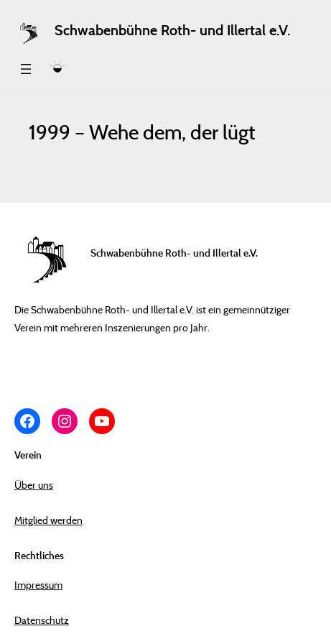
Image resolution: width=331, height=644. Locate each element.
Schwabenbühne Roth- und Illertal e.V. (172, 30)
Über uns (34, 485)
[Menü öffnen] (26, 69)
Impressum (38, 585)
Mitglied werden (48, 520)
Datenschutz (42, 620)
